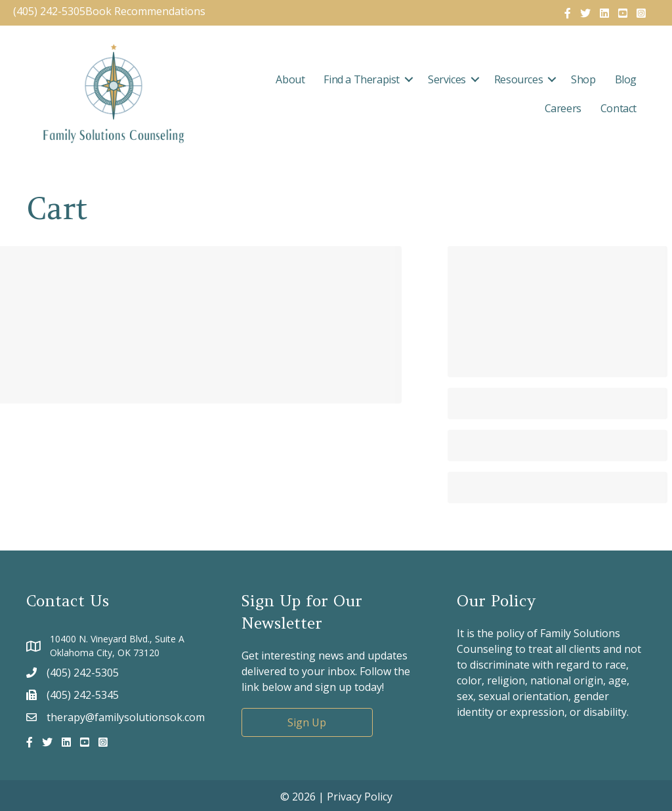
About (290, 79)
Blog (626, 79)
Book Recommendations (147, 11)
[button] (409, 79)
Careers (563, 108)
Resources (518, 79)
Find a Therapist (362, 79)
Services (447, 79)
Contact (619, 108)
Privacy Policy (360, 797)
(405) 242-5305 (49, 11)
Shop (583, 79)
